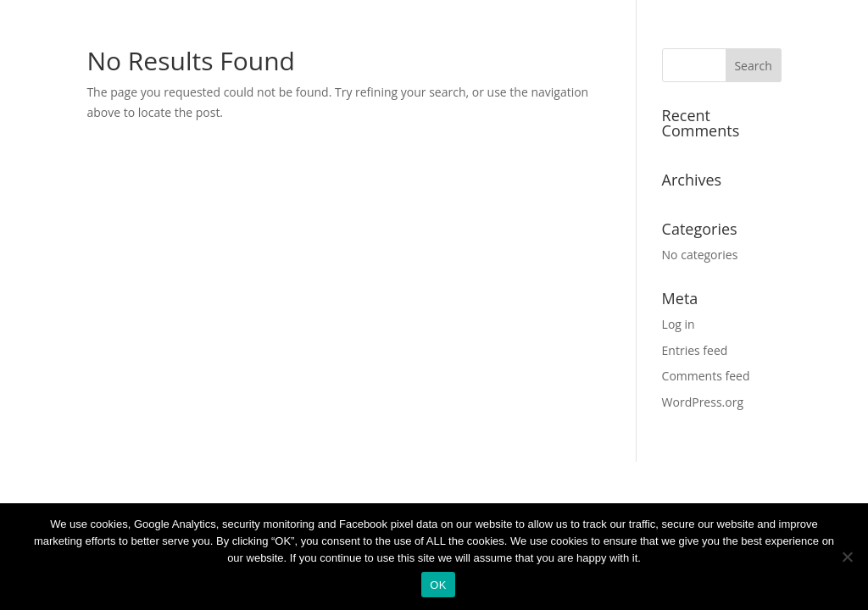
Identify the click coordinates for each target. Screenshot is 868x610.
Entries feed (695, 350)
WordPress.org (703, 402)
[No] (847, 557)
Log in (679, 324)
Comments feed (706, 376)
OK (438, 585)
